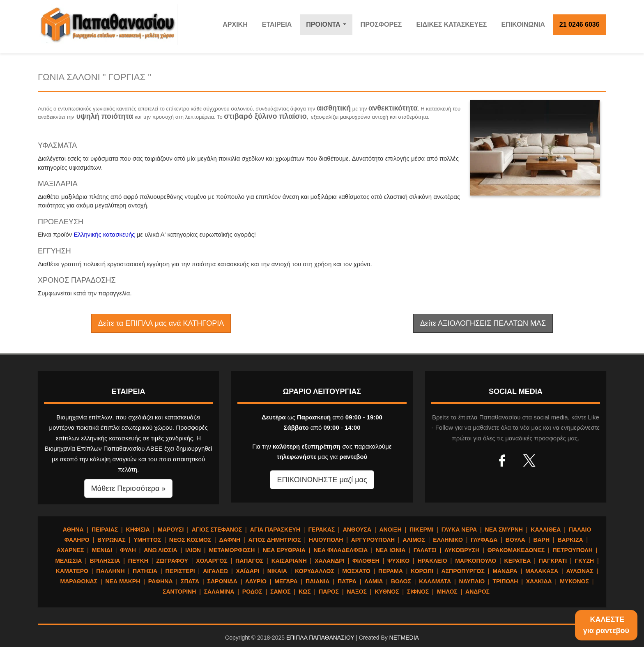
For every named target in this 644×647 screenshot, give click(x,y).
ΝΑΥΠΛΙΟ (472, 581)
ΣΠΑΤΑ (190, 581)
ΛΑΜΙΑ (374, 581)
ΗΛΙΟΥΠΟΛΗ (326, 540)
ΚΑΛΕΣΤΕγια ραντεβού (606, 625)
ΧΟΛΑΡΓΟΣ (212, 561)
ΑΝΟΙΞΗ (391, 530)
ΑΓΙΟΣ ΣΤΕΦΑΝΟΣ (217, 530)
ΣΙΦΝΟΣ (418, 592)
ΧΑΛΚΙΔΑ (539, 581)
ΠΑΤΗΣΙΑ (145, 571)
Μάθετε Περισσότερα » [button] (129, 488)
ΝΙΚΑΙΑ (277, 571)
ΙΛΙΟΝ (193, 550)
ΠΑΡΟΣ (329, 592)
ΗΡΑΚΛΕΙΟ (432, 561)
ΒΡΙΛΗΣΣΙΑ (105, 561)
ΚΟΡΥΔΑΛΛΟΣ (315, 571)
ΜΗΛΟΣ (447, 592)
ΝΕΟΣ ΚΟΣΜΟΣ (190, 540)
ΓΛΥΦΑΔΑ (484, 540)
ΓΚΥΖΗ (585, 561)
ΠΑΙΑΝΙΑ (317, 581)
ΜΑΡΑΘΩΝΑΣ (79, 581)
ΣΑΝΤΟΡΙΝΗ (179, 592)
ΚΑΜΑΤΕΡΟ (72, 571)
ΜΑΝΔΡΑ (505, 571)
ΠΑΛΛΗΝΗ (110, 571)
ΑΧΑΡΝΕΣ (70, 550)
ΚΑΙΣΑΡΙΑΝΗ (289, 561)
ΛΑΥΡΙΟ (256, 581)
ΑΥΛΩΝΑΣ (580, 571)
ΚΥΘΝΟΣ (387, 592)
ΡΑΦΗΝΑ (161, 581)
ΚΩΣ (305, 592)
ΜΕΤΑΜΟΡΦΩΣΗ (232, 550)
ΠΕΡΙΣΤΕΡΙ (180, 571)
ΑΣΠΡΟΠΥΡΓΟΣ (463, 571)
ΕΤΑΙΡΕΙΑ (277, 24)
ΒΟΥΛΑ (515, 540)
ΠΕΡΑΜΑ (391, 571)
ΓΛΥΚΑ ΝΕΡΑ (459, 530)
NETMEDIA (404, 638)
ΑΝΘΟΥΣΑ (357, 530)
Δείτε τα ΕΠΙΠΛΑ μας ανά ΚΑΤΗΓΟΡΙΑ (161, 323)
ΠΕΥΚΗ (138, 561)
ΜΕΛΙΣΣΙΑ (68, 561)
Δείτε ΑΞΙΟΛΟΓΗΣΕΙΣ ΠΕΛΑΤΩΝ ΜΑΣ (483, 323)
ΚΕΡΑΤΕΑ (518, 561)
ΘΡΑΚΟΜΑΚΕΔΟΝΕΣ (516, 550)
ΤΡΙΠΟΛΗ (505, 581)
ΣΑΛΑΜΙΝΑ (219, 592)
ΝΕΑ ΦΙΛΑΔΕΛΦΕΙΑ (340, 550)
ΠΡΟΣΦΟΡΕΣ (381, 24)
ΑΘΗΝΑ (73, 530)
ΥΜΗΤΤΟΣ (147, 540)
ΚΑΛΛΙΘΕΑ (546, 530)
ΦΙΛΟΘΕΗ (366, 561)
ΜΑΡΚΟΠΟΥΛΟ (476, 561)
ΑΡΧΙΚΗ (235, 24)
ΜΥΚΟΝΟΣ (574, 581)
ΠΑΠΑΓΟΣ (249, 561)
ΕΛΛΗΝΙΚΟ (448, 540)
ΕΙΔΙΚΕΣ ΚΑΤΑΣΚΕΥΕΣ (451, 24)
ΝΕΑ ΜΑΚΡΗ (123, 581)
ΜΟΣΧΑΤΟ (356, 571)
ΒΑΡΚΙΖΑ (570, 540)
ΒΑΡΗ (541, 540)
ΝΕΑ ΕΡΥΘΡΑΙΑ (284, 550)
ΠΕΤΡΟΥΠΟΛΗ (573, 550)
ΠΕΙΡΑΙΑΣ (105, 530)
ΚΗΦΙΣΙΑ (138, 530)
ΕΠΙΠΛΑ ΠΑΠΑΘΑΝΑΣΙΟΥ (320, 638)
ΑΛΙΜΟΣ (414, 540)
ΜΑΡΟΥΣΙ (171, 530)
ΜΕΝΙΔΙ (102, 550)
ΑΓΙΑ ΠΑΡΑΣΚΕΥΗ (275, 530)
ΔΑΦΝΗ (230, 540)
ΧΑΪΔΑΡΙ (247, 571)
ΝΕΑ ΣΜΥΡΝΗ (504, 530)
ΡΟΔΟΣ (252, 592)
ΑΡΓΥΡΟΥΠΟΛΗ (373, 540)
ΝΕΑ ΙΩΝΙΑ (391, 550)
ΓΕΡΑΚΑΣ (321, 530)
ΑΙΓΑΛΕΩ (215, 571)
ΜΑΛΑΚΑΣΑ (542, 571)
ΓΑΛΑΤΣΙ (425, 550)
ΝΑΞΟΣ (357, 592)
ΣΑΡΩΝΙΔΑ (222, 581)
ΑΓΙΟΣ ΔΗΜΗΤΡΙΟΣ (275, 540)
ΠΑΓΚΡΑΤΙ (553, 561)
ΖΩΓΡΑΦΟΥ (172, 561)
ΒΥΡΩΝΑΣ (112, 540)
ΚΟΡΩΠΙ (422, 571)
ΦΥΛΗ (128, 550)
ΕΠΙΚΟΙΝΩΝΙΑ (523, 24)
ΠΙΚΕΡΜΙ (421, 530)
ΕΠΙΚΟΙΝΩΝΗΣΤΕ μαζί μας (322, 480)
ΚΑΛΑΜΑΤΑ (435, 581)
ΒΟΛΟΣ (401, 581)
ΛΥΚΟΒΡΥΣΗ (462, 550)
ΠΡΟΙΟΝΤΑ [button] (328, 27)
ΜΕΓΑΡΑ (286, 581)
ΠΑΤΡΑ (347, 581)
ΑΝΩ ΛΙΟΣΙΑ (160, 550)
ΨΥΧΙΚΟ (398, 561)
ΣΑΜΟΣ (280, 592)
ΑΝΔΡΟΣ (477, 592)
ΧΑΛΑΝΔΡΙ (329, 561)
